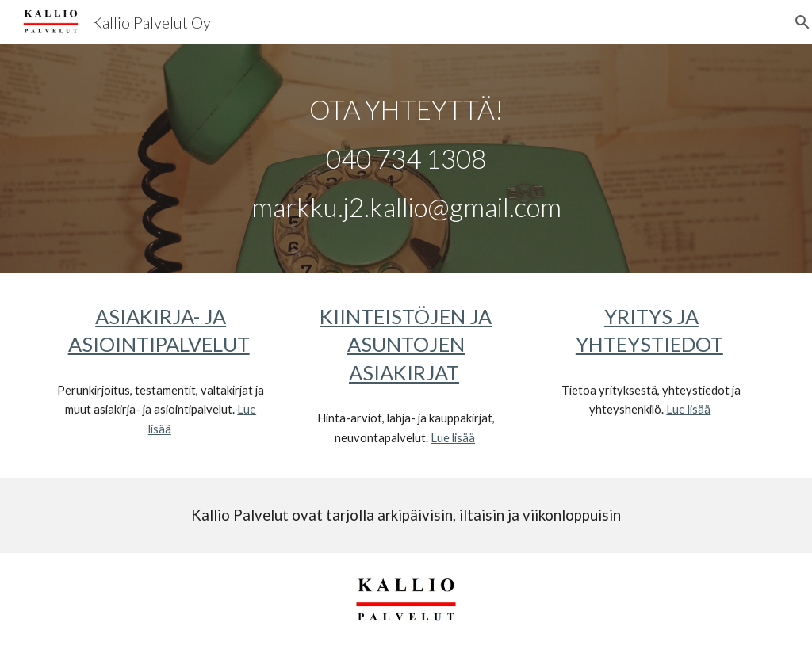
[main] (406, 158)
